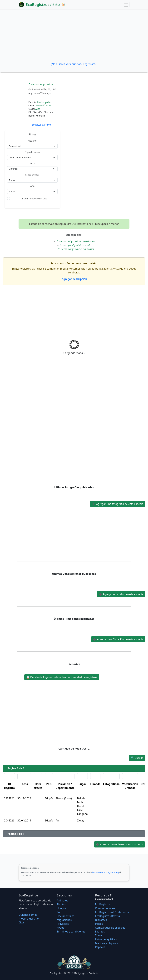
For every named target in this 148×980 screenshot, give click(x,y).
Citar (21, 922)
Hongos (62, 908)
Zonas (99, 935)
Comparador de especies (110, 928)
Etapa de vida (32, 175)
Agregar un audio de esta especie (121, 594)
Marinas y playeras (106, 943)
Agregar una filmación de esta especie (118, 639)
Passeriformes (44, 105)
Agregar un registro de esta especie (120, 844)
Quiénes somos (28, 915)
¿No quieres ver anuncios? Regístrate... (74, 64)
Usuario (32, 141)
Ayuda (61, 928)
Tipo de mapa (32, 152)
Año (32, 186)
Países (99, 924)
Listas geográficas (106, 939)
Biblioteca (101, 920)
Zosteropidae (44, 102)
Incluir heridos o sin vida (34, 199)
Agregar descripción (74, 279)
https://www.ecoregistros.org (105, 872)
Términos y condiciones (71, 932)
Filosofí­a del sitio (29, 919)
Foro (59, 912)
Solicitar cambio (40, 125)
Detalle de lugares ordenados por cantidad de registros (62, 677)
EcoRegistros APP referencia (112, 912)
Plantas (61, 904)
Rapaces (100, 947)
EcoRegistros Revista (108, 916)
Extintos (100, 932)
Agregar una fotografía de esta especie (118, 504)
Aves (38, 109)
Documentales (65, 916)
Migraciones (64, 920)
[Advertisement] (74, 36)
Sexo (32, 163)
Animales (62, 900)
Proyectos (63, 924)
